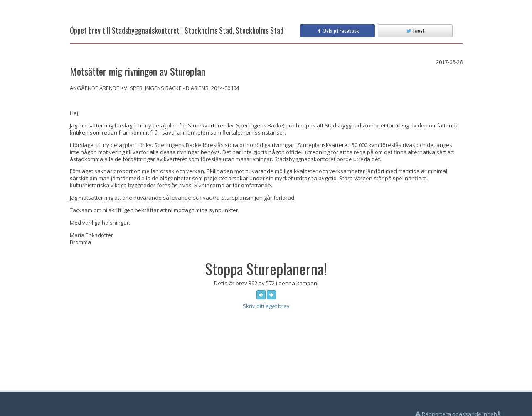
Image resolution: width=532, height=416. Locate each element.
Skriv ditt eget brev (266, 306)
